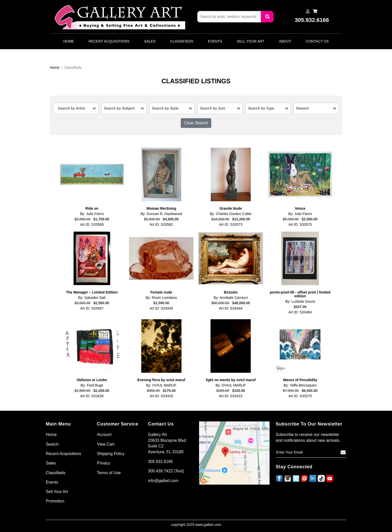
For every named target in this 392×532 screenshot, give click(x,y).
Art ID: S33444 (231, 308)
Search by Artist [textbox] (72, 108)
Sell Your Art (251, 41)
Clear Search (196, 123)
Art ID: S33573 (231, 225)
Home (69, 41)
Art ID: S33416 (161, 396)
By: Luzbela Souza (300, 302)
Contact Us (317, 41)
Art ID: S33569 (92, 225)
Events (215, 41)
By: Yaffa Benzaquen (300, 385)
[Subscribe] (343, 453)
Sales (150, 41)
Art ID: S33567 (92, 308)
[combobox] (76, 108)
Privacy (104, 463)
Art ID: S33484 (300, 312)
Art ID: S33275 (300, 396)
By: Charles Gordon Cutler (231, 214)
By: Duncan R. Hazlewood (161, 214)
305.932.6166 (160, 462)
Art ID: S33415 (231, 396)
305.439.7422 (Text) (166, 471)
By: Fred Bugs (92, 385)
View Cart (106, 444)
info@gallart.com (163, 481)
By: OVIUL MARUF (161, 385)
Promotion (55, 501)
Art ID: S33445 (161, 308)
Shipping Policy (111, 454)
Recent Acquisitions (109, 41)
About (285, 41)
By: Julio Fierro (92, 214)
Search (52, 444)
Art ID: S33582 (161, 225)
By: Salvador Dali (92, 298)
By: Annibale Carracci (231, 298)
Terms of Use (109, 473)
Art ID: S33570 (300, 225)
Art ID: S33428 (92, 396)
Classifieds (182, 41)
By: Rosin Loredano (161, 298)
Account (104, 435)
